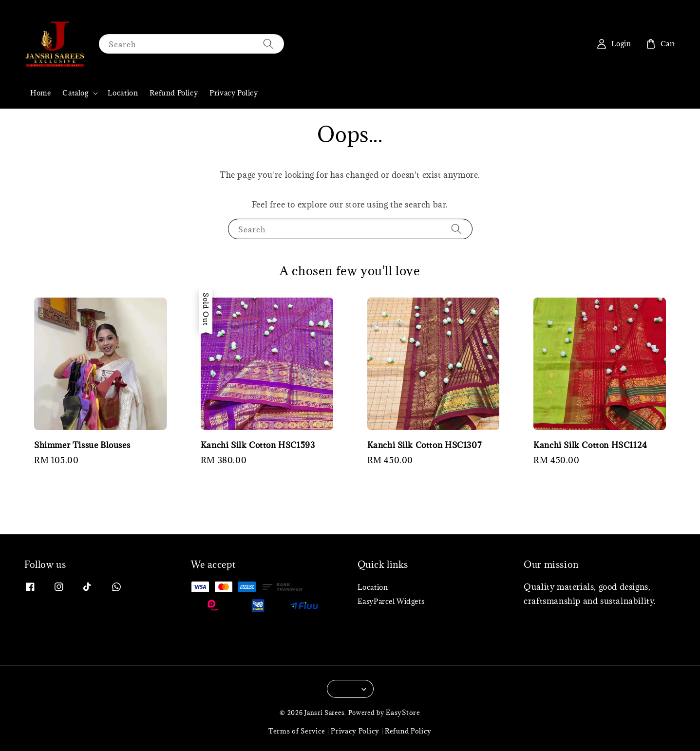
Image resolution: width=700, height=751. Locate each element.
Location (123, 93)
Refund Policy (174, 93)
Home (40, 93)
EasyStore (403, 713)
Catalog (75, 93)
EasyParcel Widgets (391, 601)
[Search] (268, 44)
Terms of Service (297, 731)
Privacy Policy (234, 93)
